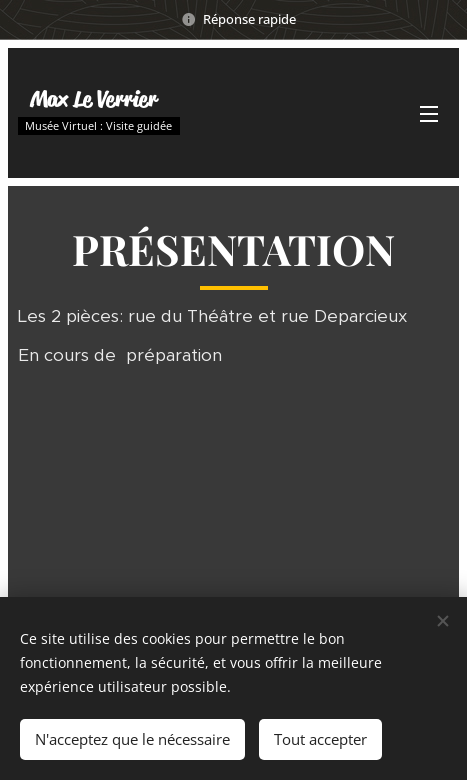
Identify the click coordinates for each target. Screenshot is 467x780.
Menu (429, 114)
